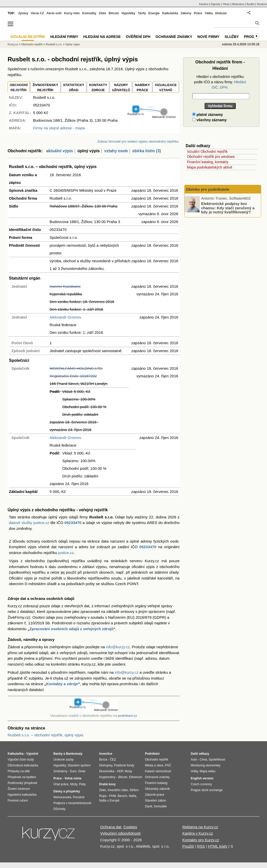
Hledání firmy (64, 37)
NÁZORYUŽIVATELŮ (121, 87)
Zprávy (23, 13)
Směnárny (60, 771)
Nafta (133, 796)
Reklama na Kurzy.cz (200, 827)
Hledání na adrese (102, 37)
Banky (58, 754)
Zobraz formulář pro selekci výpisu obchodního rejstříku (138, 141)
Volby (194, 771)
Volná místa (73, 778)
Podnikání (152, 754)
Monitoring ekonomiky (206, 765)
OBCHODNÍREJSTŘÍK (19, 87)
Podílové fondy (124, 765)
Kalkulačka (170, 13)
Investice (106, 754)
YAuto (226, 4)
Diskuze (221, 13)
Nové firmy (208, 37)
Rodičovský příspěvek (23, 783)
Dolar (82, 771)
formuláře (160, 806)
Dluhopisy (106, 765)
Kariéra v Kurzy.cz (198, 833)
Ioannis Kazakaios (65, 286)
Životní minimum (19, 789)
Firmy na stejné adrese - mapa (59, 128)
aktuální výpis (60, 151)
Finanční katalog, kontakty (208, 162)
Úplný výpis (72, 44)
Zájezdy (215, 4)
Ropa (103, 796)
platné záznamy (207, 115)
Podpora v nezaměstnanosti (72, 803)
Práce (198, 13)
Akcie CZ (37, 13)
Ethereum (136, 777)
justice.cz (66, 553)
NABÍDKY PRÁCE (142, 87)
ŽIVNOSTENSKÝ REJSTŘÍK (45, 87)
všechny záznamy (209, 120)
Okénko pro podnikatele (208, 189)
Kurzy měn (72, 13)
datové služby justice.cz (29, 523)
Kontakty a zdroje (62, 684)
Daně (149, 806)
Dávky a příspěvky (67, 791)
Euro (73, 771)
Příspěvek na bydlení (22, 777)
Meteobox (238, 4)
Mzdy (74, 784)
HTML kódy (218, 846)
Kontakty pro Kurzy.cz (201, 840)
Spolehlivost (217, 760)
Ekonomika (107, 771)
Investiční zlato (118, 790)
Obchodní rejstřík (32, 44)
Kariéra (204, 4)
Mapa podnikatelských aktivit (210, 167)
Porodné (79, 797)
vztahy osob (116, 151)
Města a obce (154, 765)
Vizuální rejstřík (28, 37)
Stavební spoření (79, 765)
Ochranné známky (174, 37)
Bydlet (251, 4)
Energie (154, 13)
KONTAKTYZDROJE (98, 87)
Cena (203, 760)
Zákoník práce (155, 795)
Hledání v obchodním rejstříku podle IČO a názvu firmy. (220, 82)
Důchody (59, 809)
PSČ (168, 765)
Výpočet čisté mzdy (21, 760)
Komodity (89, 13)
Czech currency (201, 784)
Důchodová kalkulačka (23, 765)
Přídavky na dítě (19, 771)
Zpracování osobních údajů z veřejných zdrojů (71, 629)
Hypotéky (128, 13)
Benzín (122, 796)
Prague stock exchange (207, 790)
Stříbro (134, 790)
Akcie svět (54, 13)
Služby (232, 37)
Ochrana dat (111, 827)
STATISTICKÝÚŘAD (74, 87)
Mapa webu (207, 771)
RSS (201, 846)
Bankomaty (74, 754)
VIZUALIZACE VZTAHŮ (166, 87)
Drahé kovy (107, 784)
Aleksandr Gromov (65, 317)
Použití (188, 846)
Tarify (142, 13)
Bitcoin (114, 13)
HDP (120, 771)
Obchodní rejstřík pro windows (211, 157)
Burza (103, 760)
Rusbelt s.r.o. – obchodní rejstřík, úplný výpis (46, 735)
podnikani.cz (128, 716)
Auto (194, 760)
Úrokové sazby (63, 760)
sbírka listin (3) (147, 151)
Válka (209, 13)
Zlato (103, 13)
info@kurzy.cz (118, 647)
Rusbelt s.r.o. (54, 44)
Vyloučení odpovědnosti (120, 833)
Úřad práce (61, 784)
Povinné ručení (18, 801)
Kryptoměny (107, 777)
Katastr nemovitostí (158, 771)
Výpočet (32, 754)
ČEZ (113, 760)
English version (202, 778)
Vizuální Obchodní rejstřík (207, 151)
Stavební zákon (155, 801)
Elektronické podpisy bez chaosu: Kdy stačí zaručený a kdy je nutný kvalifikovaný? (228, 208)
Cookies (130, 827)
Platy (83, 784)
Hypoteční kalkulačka (22, 795)
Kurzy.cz (13, 44)
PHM (113, 796)
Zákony (186, 13)
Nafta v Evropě (109, 801)
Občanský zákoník (157, 789)
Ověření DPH (138, 37)
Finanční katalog (156, 783)
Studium (262, 4)
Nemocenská (62, 797)
